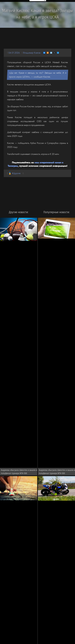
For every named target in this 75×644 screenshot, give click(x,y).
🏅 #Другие (15, 173)
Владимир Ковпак (32, 53)
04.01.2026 (14, 53)
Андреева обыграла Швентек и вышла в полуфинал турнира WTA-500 (19, 472)
